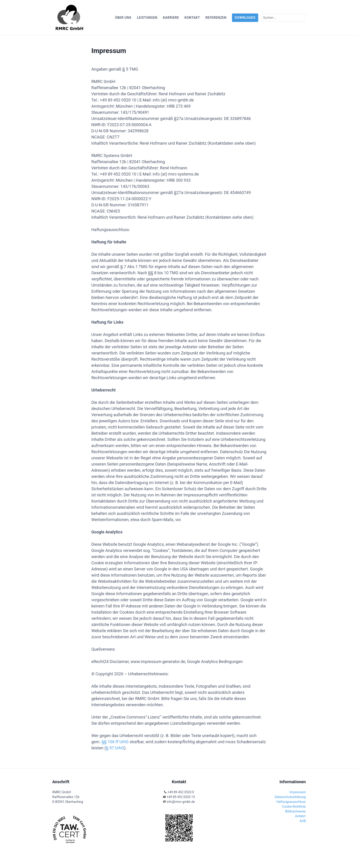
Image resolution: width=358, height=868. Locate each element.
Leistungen (147, 18)
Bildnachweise (295, 811)
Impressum (298, 792)
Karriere (171, 18)
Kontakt (192, 18)
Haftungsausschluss (291, 802)
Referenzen (216, 18)
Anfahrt (300, 816)
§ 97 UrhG (115, 748)
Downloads (245, 18)
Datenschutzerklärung (290, 797)
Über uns (123, 18)
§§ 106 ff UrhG (115, 742)
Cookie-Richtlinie (294, 807)
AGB (303, 821)
